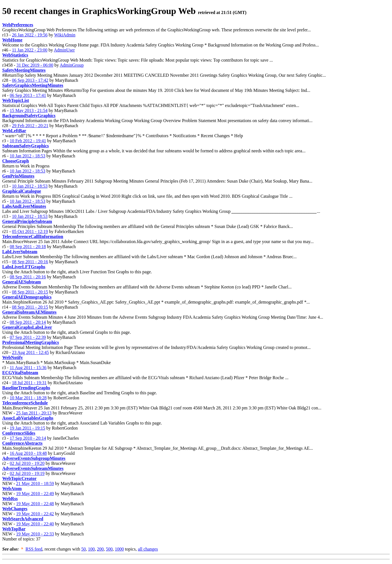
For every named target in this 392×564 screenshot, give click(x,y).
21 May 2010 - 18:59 (35, 483)
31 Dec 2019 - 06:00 (35, 65)
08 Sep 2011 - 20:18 (28, 247)
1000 (119, 549)
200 (100, 549)
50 (83, 549)
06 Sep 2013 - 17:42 (30, 80)
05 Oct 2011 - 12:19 (30, 231)
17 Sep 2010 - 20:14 (28, 438)
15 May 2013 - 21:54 (29, 110)
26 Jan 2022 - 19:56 (30, 35)
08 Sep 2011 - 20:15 (30, 292)
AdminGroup (72, 65)
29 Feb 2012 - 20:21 (30, 126)
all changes (148, 549)
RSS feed (34, 549)
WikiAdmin (65, 35)
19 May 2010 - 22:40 (35, 524)
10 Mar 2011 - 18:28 (28, 398)
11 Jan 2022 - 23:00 (30, 50)
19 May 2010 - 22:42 (35, 514)
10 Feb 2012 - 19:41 (28, 141)
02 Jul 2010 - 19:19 (27, 473)
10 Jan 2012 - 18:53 (28, 156)
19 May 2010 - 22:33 (35, 534)
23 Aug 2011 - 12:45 (31, 352)
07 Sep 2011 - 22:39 (28, 337)
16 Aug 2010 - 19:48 (28, 453)
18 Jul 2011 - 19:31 (29, 383)
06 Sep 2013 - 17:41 (28, 95)
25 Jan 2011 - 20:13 (34, 413)
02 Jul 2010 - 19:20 (27, 463)
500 (109, 549)
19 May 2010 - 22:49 (35, 494)
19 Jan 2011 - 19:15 (28, 428)
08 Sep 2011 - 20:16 (30, 262)
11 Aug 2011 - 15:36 (28, 368)
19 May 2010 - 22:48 (35, 504)
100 (91, 549)
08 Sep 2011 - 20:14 (28, 322)
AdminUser (64, 50)
